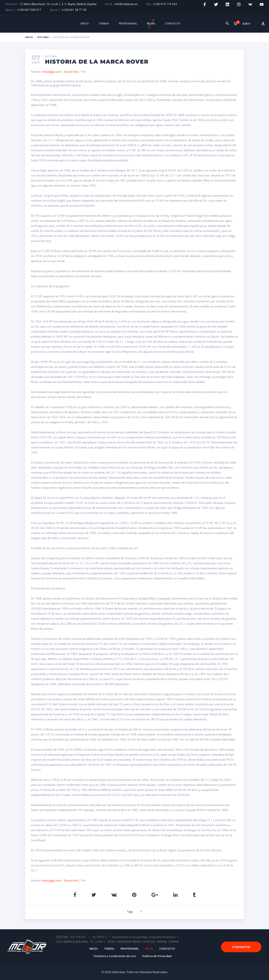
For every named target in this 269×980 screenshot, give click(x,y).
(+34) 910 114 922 (165, 4)
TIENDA (104, 23)
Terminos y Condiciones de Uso (115, 956)
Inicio (29, 37)
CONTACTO (173, 23)
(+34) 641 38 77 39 (74, 10)
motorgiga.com (51, 72)
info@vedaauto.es (126, 4)
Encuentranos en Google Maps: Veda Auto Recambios (144, 937)
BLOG (151, 23)
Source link (71, 72)
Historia (43, 37)
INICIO (85, 23)
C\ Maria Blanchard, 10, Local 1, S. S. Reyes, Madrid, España (58, 4)
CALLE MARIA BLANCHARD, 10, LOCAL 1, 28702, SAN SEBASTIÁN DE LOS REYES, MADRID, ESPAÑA (117, 942)
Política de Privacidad (157, 956)
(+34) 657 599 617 (29, 10)
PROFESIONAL (128, 23)
